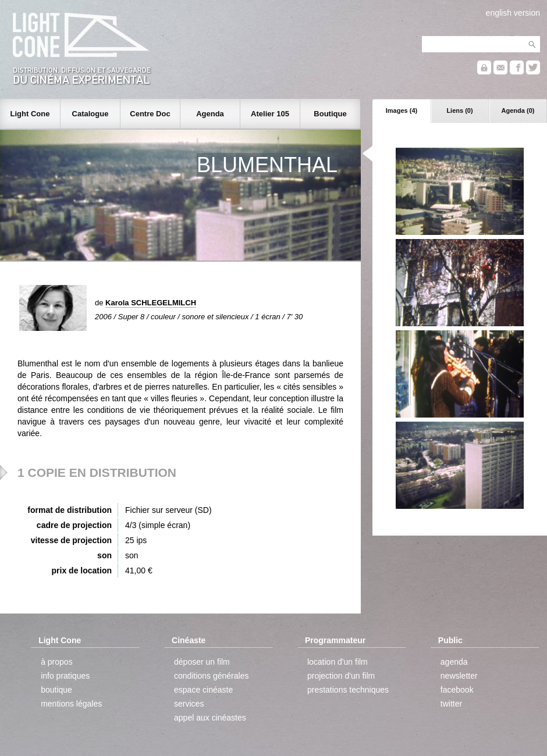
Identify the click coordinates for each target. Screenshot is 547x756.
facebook (457, 690)
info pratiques (65, 676)
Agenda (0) (518, 110)
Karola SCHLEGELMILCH (151, 303)
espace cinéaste (203, 690)
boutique (56, 690)
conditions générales (211, 676)
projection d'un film (341, 676)
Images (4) (402, 110)
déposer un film (202, 662)
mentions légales (71, 704)
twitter (451, 704)
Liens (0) (459, 110)
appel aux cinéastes (210, 718)
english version (513, 13)
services (189, 704)
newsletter (459, 676)
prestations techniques (348, 690)
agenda (454, 662)
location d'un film (338, 662)
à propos (56, 662)
